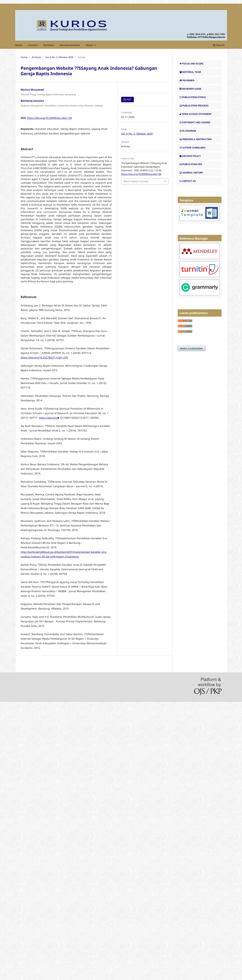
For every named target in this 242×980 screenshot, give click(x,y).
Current (33, 45)
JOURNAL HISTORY (191, 173)
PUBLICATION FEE (191, 164)
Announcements (70, 45)
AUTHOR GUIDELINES (193, 148)
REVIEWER (187, 81)
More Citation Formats (136, 181)
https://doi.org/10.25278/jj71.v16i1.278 (44, 357)
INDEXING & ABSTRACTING (196, 139)
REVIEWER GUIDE (190, 89)
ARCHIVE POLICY (190, 156)
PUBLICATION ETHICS (193, 97)
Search (219, 45)
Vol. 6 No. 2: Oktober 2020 (59, 57)
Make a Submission (192, 348)
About (90, 45)
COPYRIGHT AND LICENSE (195, 123)
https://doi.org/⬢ (49, 418)
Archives (49, 45)
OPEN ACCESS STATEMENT (196, 114)
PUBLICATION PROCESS (194, 106)
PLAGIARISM (188, 131)
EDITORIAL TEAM (190, 72)
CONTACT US (188, 181)
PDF (129, 100)
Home (19, 45)
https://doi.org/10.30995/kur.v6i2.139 (49, 118)
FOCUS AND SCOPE (191, 64)
